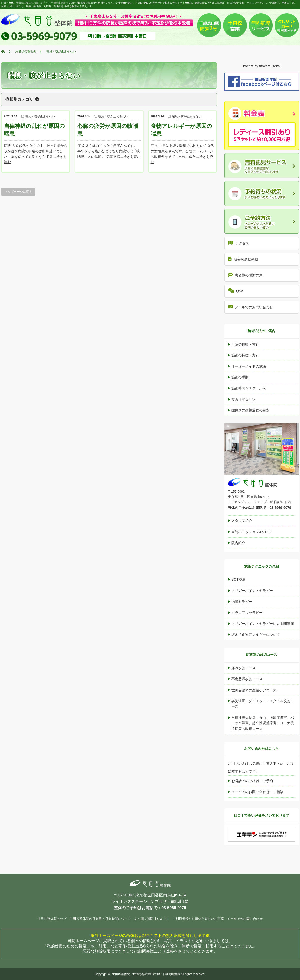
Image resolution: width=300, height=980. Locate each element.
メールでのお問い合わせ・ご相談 (257, 792)
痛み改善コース (243, 668)
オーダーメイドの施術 (249, 366)
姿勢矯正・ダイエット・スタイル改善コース (263, 704)
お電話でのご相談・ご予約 (252, 781)
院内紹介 (238, 543)
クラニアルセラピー (247, 613)
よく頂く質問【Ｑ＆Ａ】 (152, 919)
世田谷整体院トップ (52, 919)
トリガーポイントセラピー (252, 591)
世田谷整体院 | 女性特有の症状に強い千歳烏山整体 (146, 974)
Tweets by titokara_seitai (261, 66)
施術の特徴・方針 (245, 355)
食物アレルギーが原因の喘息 (181, 130)
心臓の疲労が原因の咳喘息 (108, 130)
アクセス (239, 243)
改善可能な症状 (243, 399)
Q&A (236, 291)
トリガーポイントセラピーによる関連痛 (263, 624)
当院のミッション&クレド (252, 532)
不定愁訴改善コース (247, 679)
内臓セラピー (242, 602)
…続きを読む (130, 157)
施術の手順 (240, 377)
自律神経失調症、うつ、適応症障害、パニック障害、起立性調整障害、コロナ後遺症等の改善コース (263, 723)
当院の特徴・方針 (245, 344)
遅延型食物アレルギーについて (256, 634)
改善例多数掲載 (243, 259)
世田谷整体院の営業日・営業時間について (100, 919)
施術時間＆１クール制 (249, 388)
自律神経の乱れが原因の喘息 (34, 130)
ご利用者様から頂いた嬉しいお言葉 (198, 919)
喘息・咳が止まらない (40, 116)
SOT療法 (238, 579)
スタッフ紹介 (242, 521)
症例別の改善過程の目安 (250, 410)
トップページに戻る (18, 192)
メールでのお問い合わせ (251, 307)
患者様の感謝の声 (245, 275)
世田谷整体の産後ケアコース (254, 690)
